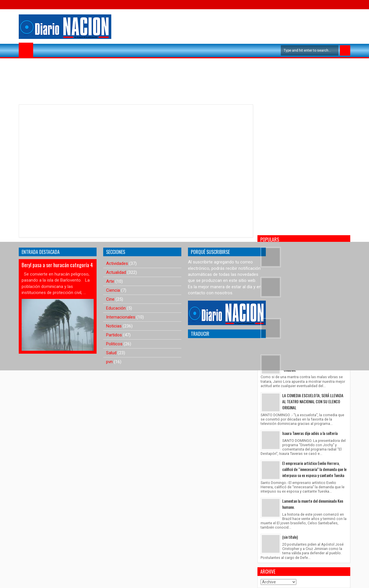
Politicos (114, 344)
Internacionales (121, 317)
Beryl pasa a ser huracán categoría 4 (57, 265)
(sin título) (290, 537)
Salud (111, 353)
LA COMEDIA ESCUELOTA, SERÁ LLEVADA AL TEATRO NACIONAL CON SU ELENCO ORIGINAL (313, 401)
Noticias (114, 326)
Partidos (114, 335)
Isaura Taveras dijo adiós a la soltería (310, 433)
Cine (110, 299)
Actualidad (116, 272)
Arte (110, 281)
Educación (116, 308)
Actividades (117, 263)
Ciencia (113, 290)
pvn (109, 362)
